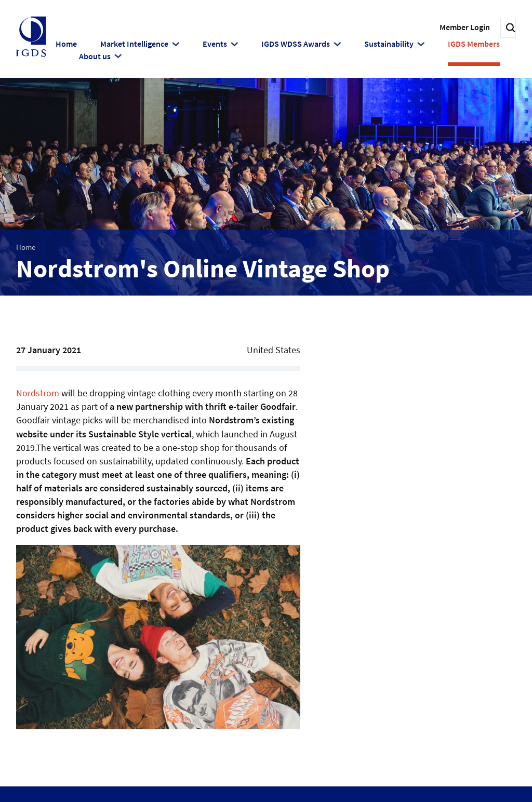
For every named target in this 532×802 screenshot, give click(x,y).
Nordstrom (38, 392)
